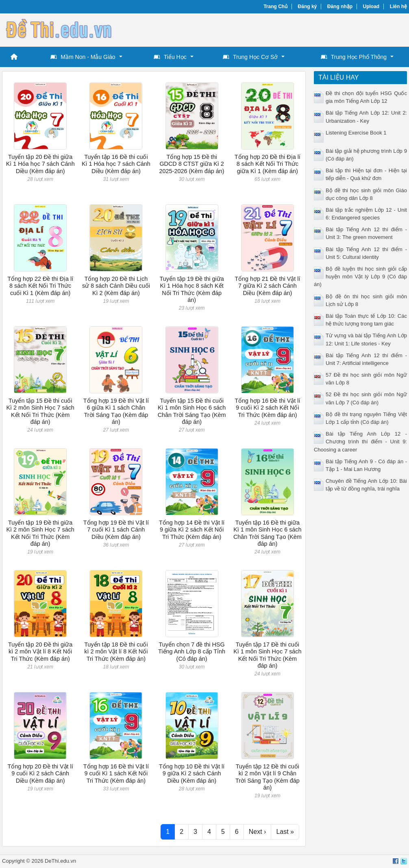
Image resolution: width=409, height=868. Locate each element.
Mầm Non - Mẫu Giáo (83, 57)
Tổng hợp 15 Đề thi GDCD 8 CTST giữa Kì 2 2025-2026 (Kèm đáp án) (192, 164)
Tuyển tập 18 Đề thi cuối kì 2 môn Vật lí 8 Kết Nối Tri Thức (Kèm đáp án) (116, 652)
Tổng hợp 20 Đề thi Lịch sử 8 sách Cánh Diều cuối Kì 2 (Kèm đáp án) (116, 286)
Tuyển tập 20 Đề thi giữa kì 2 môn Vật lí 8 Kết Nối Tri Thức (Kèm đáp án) (40, 652)
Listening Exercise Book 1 (356, 133)
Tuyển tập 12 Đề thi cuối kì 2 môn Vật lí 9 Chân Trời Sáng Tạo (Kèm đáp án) (268, 777)
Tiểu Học (170, 57)
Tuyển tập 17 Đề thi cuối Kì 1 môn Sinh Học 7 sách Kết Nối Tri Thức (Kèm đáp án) (267, 655)
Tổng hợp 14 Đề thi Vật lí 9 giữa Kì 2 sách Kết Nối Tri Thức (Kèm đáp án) (192, 530)
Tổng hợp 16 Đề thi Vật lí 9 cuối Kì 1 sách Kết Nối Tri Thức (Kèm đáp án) (116, 774)
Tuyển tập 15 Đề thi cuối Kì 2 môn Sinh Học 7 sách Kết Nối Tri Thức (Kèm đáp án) (40, 411)
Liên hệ (398, 7)
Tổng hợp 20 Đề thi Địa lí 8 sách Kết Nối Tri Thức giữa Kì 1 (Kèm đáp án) (268, 164)
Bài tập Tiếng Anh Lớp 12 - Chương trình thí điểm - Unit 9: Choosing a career (360, 442)
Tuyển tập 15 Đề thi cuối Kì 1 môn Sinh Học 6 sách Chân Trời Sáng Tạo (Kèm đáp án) (192, 411)
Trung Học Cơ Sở (250, 57)
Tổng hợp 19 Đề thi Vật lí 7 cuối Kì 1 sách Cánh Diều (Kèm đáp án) (116, 530)
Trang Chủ (275, 7)
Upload (371, 7)
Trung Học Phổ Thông (354, 57)
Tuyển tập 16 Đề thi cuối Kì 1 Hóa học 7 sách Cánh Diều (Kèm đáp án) (116, 164)
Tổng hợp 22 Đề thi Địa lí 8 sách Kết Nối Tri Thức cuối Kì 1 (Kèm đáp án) (40, 286)
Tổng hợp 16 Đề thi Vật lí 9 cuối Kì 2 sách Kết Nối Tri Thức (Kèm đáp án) (267, 408)
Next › (258, 832)
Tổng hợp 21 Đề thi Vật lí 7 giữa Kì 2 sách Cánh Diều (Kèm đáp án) (267, 286)
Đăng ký (308, 7)
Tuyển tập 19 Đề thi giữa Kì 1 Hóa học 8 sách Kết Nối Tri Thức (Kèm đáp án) (191, 289)
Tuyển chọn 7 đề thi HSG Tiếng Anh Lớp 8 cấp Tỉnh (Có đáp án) (192, 652)
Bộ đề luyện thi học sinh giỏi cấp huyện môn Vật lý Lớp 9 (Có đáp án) (360, 277)
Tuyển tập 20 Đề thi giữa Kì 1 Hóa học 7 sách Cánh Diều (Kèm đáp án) (40, 164)
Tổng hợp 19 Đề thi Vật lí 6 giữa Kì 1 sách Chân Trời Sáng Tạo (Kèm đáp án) (116, 411)
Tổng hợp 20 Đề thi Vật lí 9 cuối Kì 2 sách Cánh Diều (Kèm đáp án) (40, 774)
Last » (285, 832)
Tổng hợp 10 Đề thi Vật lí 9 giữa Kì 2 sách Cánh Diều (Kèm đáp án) (192, 774)
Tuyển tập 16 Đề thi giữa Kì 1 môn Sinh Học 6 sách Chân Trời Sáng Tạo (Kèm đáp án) (268, 533)
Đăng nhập (340, 7)
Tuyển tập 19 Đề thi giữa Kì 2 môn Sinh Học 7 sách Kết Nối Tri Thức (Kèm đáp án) (40, 533)
